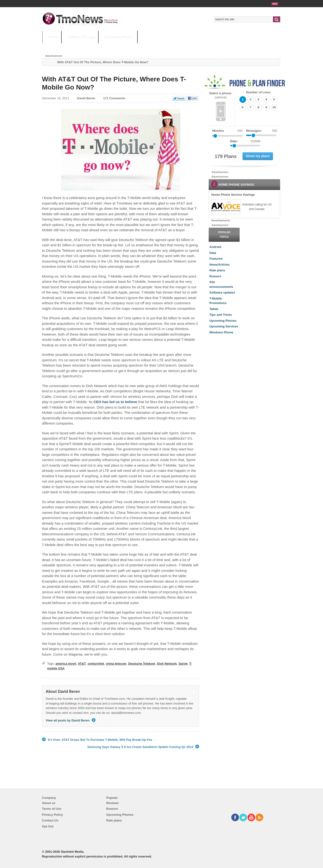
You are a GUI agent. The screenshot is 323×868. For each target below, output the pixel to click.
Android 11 (126, 46)
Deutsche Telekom (142, 664)
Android (215, 247)
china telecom (116, 664)
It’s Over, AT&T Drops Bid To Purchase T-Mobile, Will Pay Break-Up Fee (97, 740)
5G (76, 46)
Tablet (214, 309)
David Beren (86, 98)
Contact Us (50, 820)
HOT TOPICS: (54, 46)
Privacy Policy (52, 815)
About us (49, 803)
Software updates (222, 292)
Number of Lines (258, 92)
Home (53, 37)
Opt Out (48, 826)
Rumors (215, 276)
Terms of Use (52, 809)
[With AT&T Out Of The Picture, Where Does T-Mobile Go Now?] (121, 150)
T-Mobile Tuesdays (160, 46)
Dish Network (167, 664)
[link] (226, 207)
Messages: (262, 131)
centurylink (96, 664)
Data (213, 253)
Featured (216, 259)
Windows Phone (221, 332)
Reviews (112, 803)
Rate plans (217, 270)
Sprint (183, 664)
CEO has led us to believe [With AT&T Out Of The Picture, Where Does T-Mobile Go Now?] (115, 402)
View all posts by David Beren (71, 720)
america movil (66, 664)
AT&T (82, 664)
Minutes (218, 131)
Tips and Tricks (221, 315)
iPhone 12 (98, 46)
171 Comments (114, 98)
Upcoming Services (224, 326)
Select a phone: (221, 95)
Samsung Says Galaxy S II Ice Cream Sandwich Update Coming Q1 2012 (143, 747)
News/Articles (220, 265)
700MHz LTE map (81, 37)
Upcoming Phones (119, 37)
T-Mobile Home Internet (203, 46)
